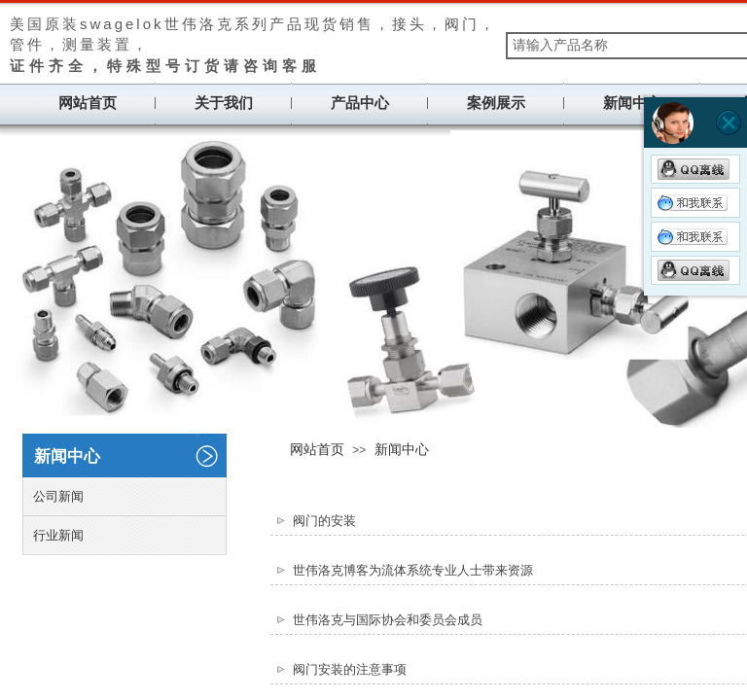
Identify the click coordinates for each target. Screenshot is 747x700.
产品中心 (360, 103)
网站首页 (88, 103)
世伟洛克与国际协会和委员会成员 (388, 620)
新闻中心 (632, 103)
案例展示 (496, 103)
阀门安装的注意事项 (350, 669)
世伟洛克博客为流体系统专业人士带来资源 (413, 570)
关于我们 (224, 103)
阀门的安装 (324, 521)
